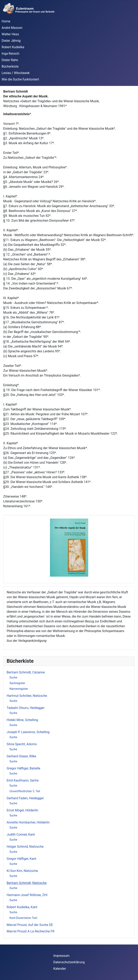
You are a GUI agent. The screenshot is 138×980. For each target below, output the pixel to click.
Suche (13, 677)
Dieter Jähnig (11, 41)
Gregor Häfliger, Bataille (23, 768)
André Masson (12, 28)
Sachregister (17, 683)
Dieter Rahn (10, 60)
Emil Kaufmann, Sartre (23, 780)
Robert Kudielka (13, 47)
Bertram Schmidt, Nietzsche (27, 883)
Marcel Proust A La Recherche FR (31, 931)
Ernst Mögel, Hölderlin (22, 810)
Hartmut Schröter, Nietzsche (27, 696)
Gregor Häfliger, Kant (21, 859)
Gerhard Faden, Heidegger (25, 798)
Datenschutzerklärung (69, 962)
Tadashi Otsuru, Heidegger (26, 708)
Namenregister (19, 689)
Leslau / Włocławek (16, 73)
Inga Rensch (10, 54)
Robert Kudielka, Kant (22, 907)
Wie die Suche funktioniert (20, 79)
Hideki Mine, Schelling (22, 720)
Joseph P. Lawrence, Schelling (28, 732)
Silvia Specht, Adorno (22, 744)
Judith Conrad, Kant (21, 834)
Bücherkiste (10, 66)
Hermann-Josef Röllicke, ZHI (27, 895)
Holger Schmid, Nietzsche (25, 847)
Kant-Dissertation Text (23, 918)
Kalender (60, 969)
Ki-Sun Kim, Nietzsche (22, 871)
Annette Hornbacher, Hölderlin (28, 822)
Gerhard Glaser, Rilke (21, 756)
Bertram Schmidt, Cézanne (26, 672)
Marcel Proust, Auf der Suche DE (30, 925)
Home (6, 21)
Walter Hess (10, 34)
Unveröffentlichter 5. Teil (25, 791)
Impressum (62, 956)
